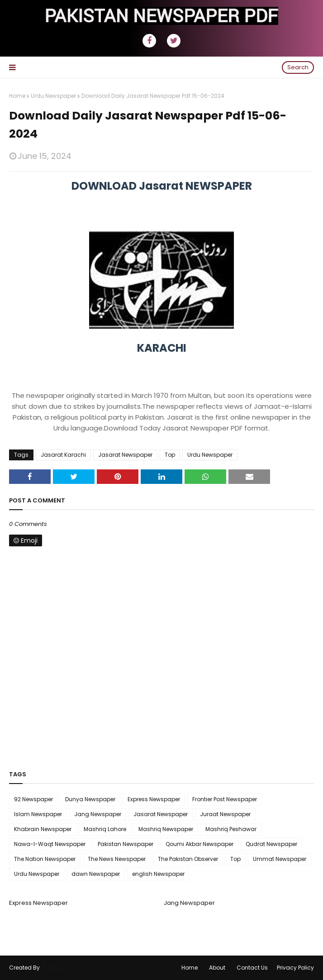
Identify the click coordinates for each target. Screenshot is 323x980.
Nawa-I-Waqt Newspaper (50, 844)
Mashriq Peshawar (231, 829)
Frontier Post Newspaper (225, 799)
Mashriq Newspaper (166, 829)
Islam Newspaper (38, 814)
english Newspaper (158, 874)
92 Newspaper (33, 799)
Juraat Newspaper (225, 814)
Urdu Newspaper (53, 96)
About (217, 968)
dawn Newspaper (96, 874)
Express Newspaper (154, 799)
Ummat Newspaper (280, 859)
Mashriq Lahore (105, 829)
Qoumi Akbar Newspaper (199, 844)
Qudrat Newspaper (271, 844)
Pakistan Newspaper (126, 844)
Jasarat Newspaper (125, 455)
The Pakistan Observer (188, 859)
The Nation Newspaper (45, 859)
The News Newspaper (117, 859)
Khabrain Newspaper (43, 829)
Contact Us (252, 968)
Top (170, 455)
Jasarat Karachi (63, 455)
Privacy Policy (295, 968)
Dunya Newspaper (90, 799)
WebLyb (52, 968)
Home (17, 96)
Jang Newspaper (98, 814)
